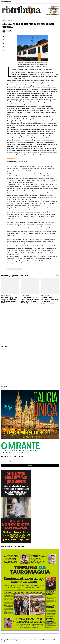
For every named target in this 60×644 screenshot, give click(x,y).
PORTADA (19, 269)
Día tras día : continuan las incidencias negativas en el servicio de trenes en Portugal (30, 300)
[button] (4, 54)
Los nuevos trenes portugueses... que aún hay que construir (50, 299)
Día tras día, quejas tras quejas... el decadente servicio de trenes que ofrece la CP (9, 300)
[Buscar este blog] (30, 461)
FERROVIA (10, 20)
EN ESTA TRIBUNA (6, 295)
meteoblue (4, 346)
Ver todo (57, 276)
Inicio (4, 20)
